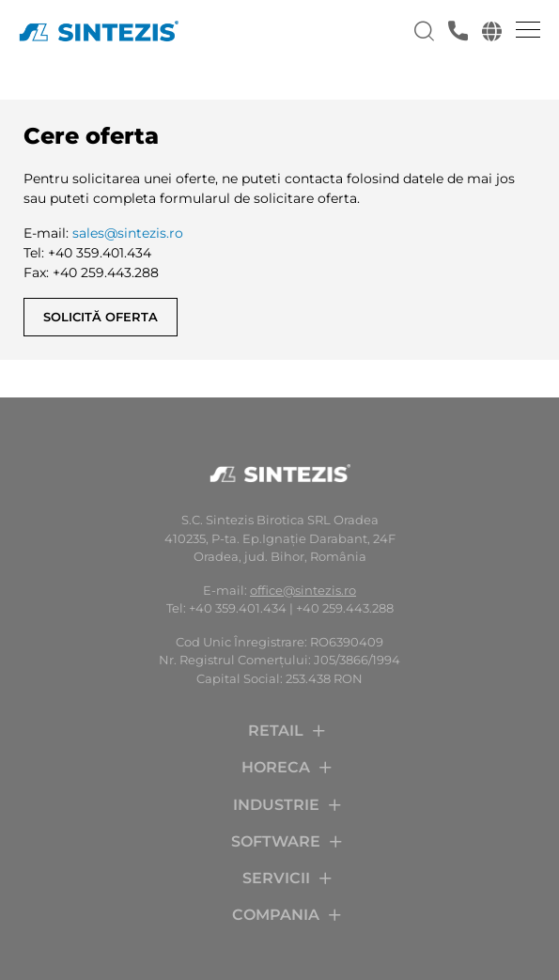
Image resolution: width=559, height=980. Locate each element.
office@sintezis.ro (303, 590)
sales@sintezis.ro (128, 233)
